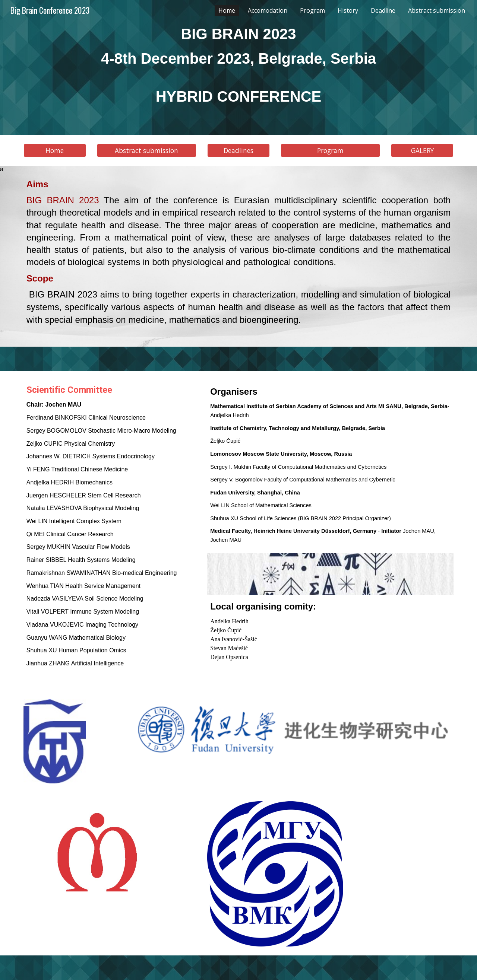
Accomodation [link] (268, 10)
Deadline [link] (383, 10)
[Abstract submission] (146, 150)
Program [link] (312, 10)
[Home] (55, 150)
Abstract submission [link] (437, 10)
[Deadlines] (238, 150)
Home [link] (227, 10)
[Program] (330, 150)
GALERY (422, 150)
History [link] (348, 10)
